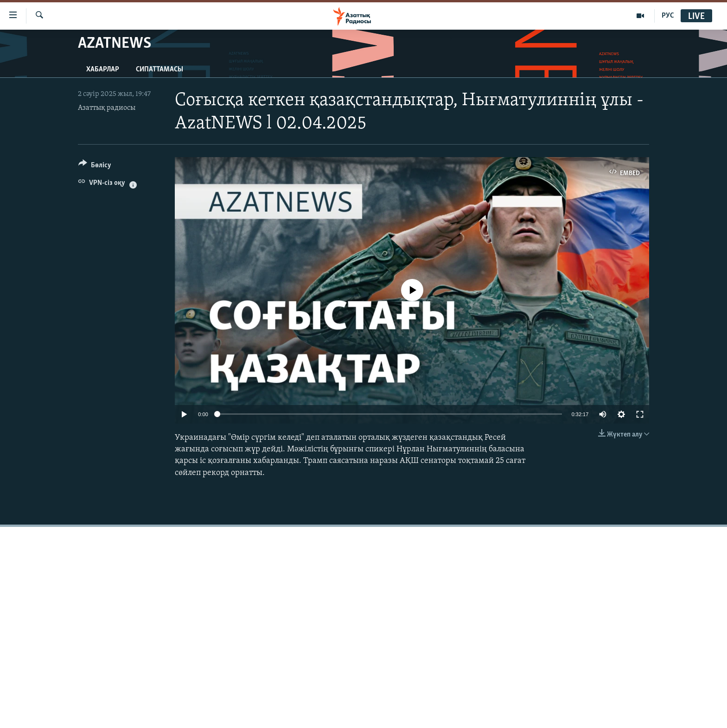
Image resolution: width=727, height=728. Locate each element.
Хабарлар (103, 70)
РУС (668, 16)
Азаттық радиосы (107, 108)
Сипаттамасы (159, 70)
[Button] (95, 167)
